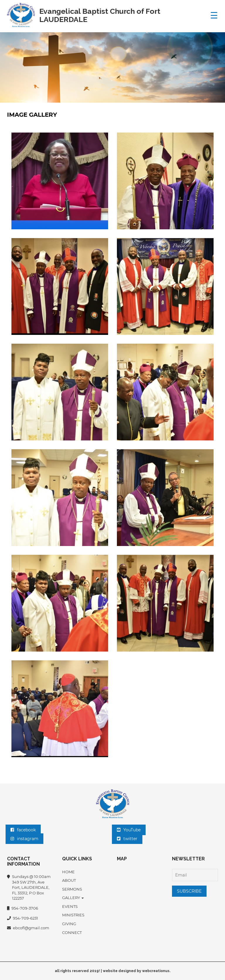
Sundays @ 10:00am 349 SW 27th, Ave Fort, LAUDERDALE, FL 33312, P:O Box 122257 (29, 888)
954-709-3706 (23, 908)
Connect (72, 932)
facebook (23, 830)
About (69, 880)
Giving (69, 924)
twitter (127, 839)
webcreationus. (156, 971)
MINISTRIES (73, 915)
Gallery (73, 898)
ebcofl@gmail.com (28, 928)
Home (68, 872)
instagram (24, 839)
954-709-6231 (23, 918)
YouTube (129, 830)
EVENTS (70, 906)
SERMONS (72, 889)
